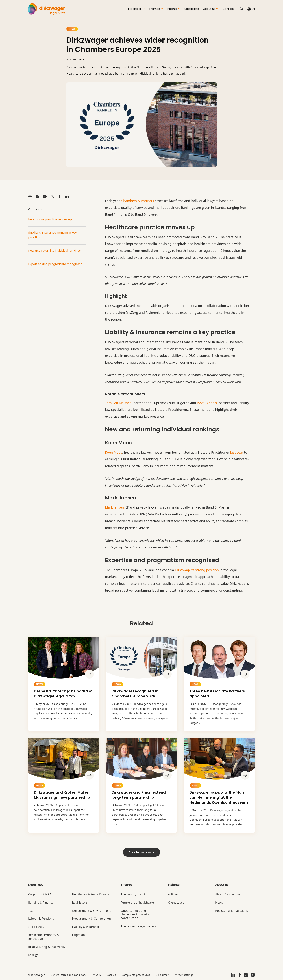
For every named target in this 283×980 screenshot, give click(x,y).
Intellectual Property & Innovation (44, 937)
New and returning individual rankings (54, 251)
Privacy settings (184, 975)
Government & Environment (91, 911)
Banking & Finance (41, 903)
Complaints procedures (136, 975)
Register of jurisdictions (232, 911)
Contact (228, 9)
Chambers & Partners (138, 201)
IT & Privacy (36, 927)
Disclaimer (162, 975)
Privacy (97, 975)
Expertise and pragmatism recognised (55, 264)
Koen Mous (114, 452)
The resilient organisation (138, 926)
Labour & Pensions (41, 919)
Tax (30, 911)
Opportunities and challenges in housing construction (136, 914)
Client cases (176, 903)
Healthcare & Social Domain (91, 894)
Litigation (78, 935)
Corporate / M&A (40, 894)
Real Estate (80, 903)
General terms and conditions (69, 975)
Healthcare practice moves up (50, 219)
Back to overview (142, 852)
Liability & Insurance (86, 927)
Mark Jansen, (115, 507)
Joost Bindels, (207, 403)
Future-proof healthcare (137, 903)
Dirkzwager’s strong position (197, 570)
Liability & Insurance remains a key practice (52, 235)
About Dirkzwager (228, 894)
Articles (173, 894)
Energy (33, 955)
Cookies (111, 975)
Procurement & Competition (91, 919)
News (72, 29)
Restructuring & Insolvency (47, 947)
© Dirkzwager (36, 975)
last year (237, 452)
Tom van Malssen (118, 403)
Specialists (192, 9)
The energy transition (135, 894)
